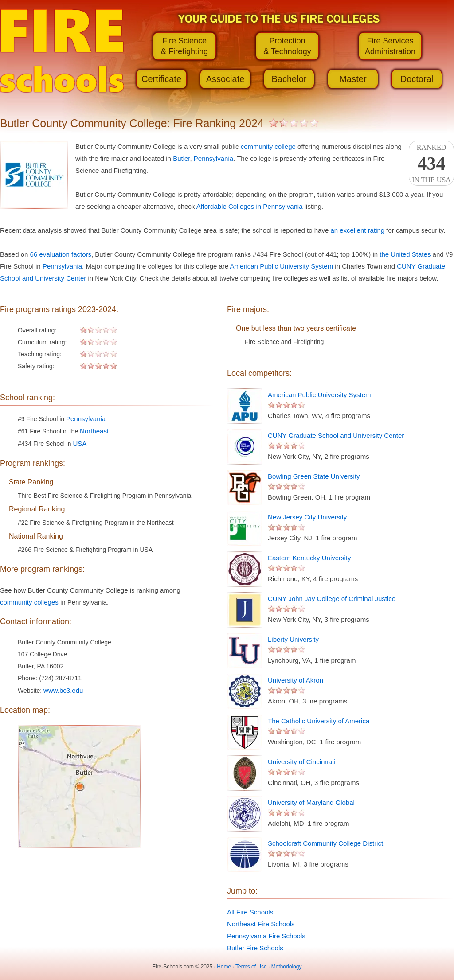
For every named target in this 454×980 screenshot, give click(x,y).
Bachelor (289, 79)
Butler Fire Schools (255, 948)
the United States (405, 254)
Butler (181, 158)
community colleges (29, 602)
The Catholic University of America (319, 721)
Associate (225, 79)
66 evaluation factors (61, 254)
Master (353, 79)
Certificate (161, 79)
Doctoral (417, 79)
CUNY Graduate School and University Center (336, 435)
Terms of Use (251, 967)
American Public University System (282, 266)
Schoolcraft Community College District (325, 843)
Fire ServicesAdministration (390, 46)
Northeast (94, 431)
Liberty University (293, 639)
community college (268, 146)
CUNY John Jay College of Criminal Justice (332, 599)
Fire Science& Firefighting (184, 46)
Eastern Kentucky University (309, 558)
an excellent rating (357, 230)
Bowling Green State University (314, 476)
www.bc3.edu (63, 690)
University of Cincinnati (302, 762)
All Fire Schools (250, 912)
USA (80, 443)
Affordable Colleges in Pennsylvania (250, 206)
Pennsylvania (213, 158)
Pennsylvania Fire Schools (266, 936)
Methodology (287, 967)
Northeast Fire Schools (261, 924)
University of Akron (295, 680)
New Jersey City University (307, 517)
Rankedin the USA (431, 164)
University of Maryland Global (311, 802)
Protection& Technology (287, 46)
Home (224, 967)
